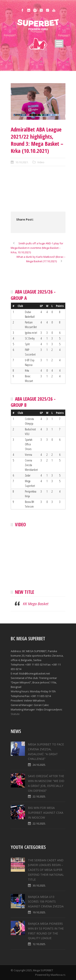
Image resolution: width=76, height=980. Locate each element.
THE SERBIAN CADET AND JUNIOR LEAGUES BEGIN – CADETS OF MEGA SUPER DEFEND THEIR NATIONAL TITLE (46, 870)
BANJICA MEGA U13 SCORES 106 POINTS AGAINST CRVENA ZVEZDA (46, 902)
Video (41, 162)
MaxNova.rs (58, 975)
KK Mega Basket (36, 604)
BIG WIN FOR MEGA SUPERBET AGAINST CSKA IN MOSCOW (46, 813)
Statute (15, 714)
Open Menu (59, 44)
